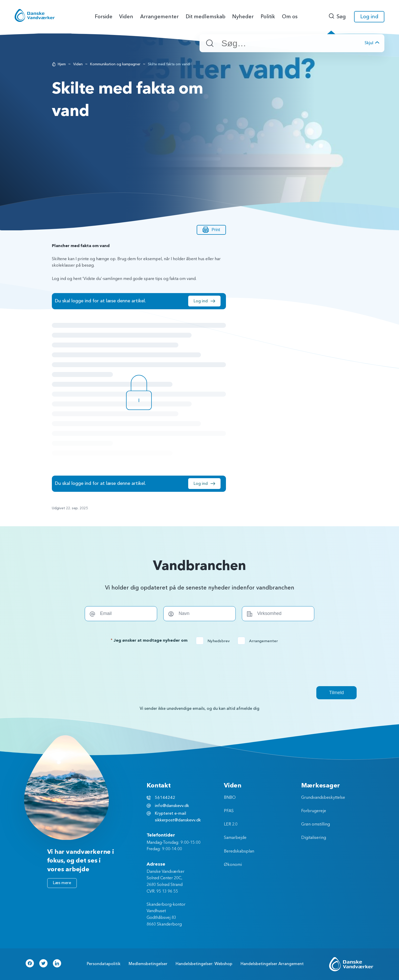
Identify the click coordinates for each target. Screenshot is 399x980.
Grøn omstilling (316, 824)
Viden (78, 64)
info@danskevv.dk (172, 806)
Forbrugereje (314, 811)
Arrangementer (259, 641)
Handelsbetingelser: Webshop (204, 964)
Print (211, 230)
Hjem (62, 64)
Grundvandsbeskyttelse (323, 798)
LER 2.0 (231, 824)
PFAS (229, 811)
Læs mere (62, 883)
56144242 (165, 798)
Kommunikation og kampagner (115, 64)
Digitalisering (314, 838)
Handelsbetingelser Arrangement (272, 964)
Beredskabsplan (239, 851)
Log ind (369, 17)
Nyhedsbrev (215, 641)
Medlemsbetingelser (148, 964)
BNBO (230, 798)
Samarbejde (235, 838)
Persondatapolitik (104, 964)
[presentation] (199, 665)
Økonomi (233, 865)
